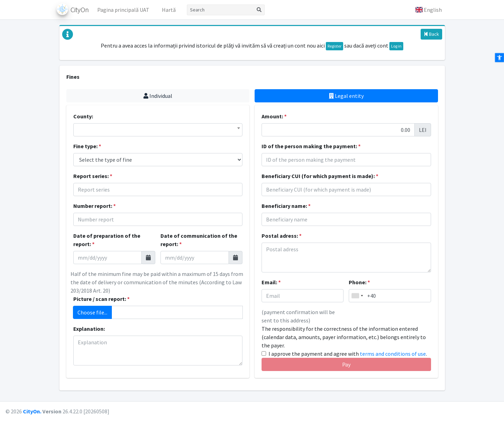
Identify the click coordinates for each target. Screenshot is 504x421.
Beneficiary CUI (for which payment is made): (320, 176)
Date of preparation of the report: (107, 240)
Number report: (94, 206)
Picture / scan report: (101, 299)
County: (83, 116)
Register (334, 46)
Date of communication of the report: (199, 240)
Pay (346, 364)
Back (431, 34)
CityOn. (32, 411)
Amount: (274, 116)
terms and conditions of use (393, 354)
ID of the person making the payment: (311, 146)
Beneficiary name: (286, 206)
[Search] (220, 10)
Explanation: (89, 329)
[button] (429, 10)
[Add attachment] (177, 312)
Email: (271, 282)
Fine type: (87, 146)
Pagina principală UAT (123, 10)
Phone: (359, 282)
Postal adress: (282, 236)
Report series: (93, 176)
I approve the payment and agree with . (348, 354)
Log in (396, 46)
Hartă (169, 10)
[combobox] (158, 130)
